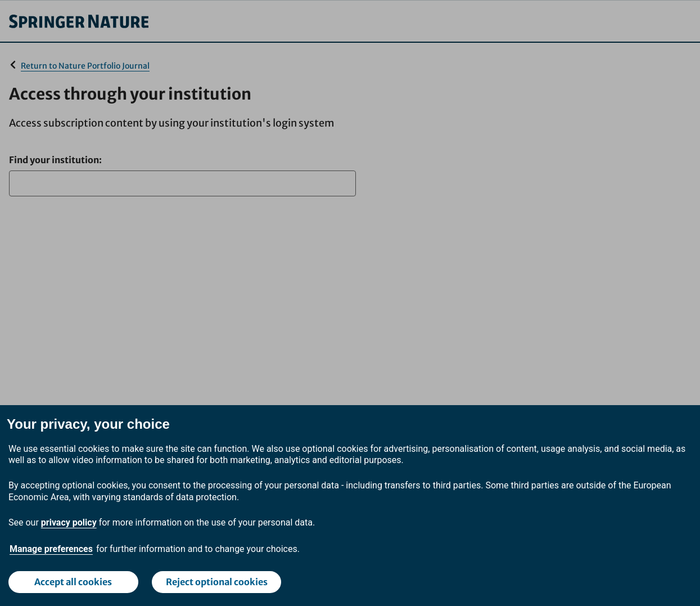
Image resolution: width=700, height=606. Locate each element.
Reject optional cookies (217, 582)
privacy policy (69, 522)
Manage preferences (51, 549)
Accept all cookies (73, 582)
